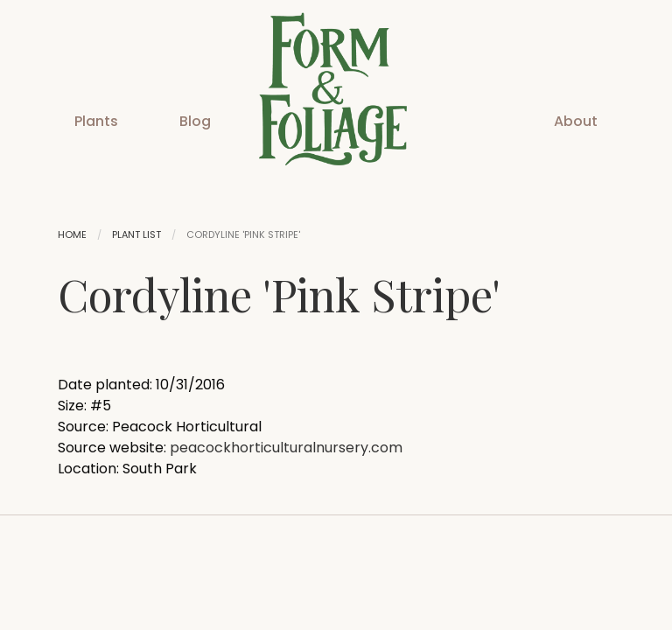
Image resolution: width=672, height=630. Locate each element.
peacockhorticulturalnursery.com (286, 448)
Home (72, 234)
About (576, 121)
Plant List (136, 234)
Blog (195, 121)
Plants (96, 121)
